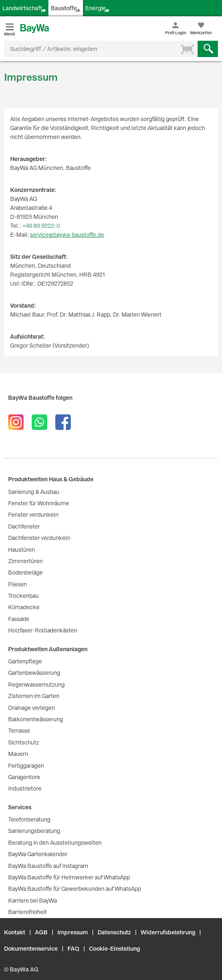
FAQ (73, 949)
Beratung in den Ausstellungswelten (55, 843)
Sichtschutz (24, 742)
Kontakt (15, 932)
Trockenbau (23, 596)
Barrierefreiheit (27, 912)
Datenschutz (114, 932)
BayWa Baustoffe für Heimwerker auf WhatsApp (69, 877)
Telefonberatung (29, 819)
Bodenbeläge (25, 573)
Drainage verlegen (32, 708)
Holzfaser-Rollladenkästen (43, 630)
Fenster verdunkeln (33, 515)
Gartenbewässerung (34, 673)
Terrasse (19, 731)
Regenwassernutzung (36, 685)
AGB (41, 932)
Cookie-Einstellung (114, 949)
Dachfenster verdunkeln (39, 538)
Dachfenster (24, 526)
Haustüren (22, 550)
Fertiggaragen (26, 766)
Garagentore (24, 777)
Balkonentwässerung (36, 719)
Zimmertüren (25, 561)
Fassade (19, 619)
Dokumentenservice (31, 949)
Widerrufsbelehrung (168, 932)
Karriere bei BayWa (33, 901)
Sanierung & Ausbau (34, 492)
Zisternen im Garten (34, 696)
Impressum (73, 932)
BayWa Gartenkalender (38, 854)
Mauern (18, 754)
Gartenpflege (25, 661)
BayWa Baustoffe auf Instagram (48, 866)
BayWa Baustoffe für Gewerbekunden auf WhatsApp (75, 889)
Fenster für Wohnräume (39, 503)
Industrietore (25, 788)
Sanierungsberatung (34, 831)
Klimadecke (24, 607)
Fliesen (17, 584)
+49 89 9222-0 (41, 226)
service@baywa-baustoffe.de (67, 235)
